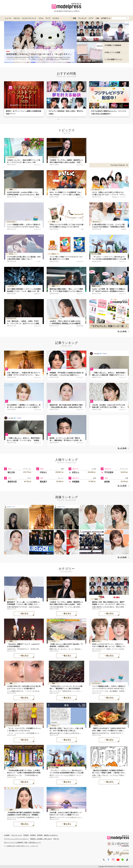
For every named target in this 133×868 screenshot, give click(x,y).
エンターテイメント (29, 18)
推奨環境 (33, 835)
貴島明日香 (12, 482)
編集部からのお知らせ (51, 835)
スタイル (17, 18)
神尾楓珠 (76, 482)
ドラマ (91, 18)
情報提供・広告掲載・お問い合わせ (41, 839)
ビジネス (56, 18)
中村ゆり (43, 472)
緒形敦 (107, 482)
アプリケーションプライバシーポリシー (16, 839)
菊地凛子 (43, 482)
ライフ (48, 18)
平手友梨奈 (109, 472)
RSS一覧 (56, 839)
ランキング (82, 18)
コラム (41, 18)
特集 (74, 18)
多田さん (76, 472)
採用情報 (40, 835)
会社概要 (7, 835)
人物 (97, 18)
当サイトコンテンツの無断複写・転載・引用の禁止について (22, 842)
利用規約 (26, 835)
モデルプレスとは (16, 835)
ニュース (8, 18)
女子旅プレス (106, 18)
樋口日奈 (11, 472)
